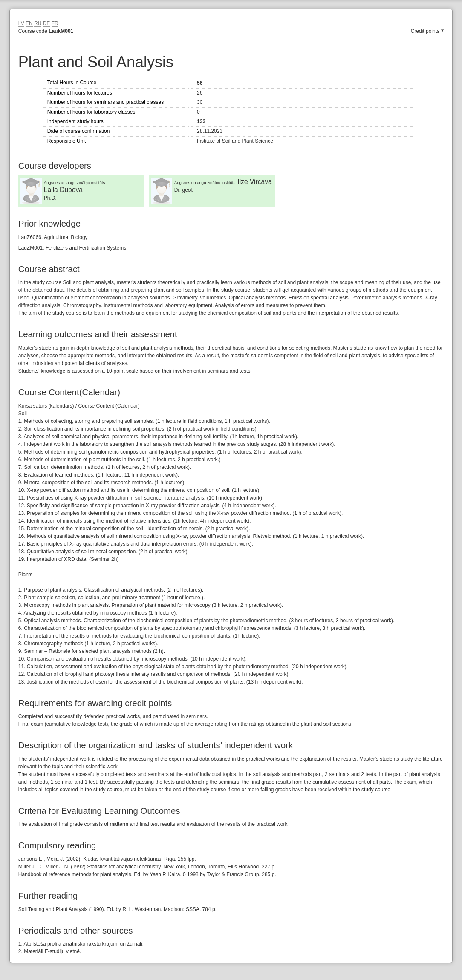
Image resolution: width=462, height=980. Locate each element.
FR (55, 23)
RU (38, 23)
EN (29, 23)
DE (47, 23)
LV (21, 23)
